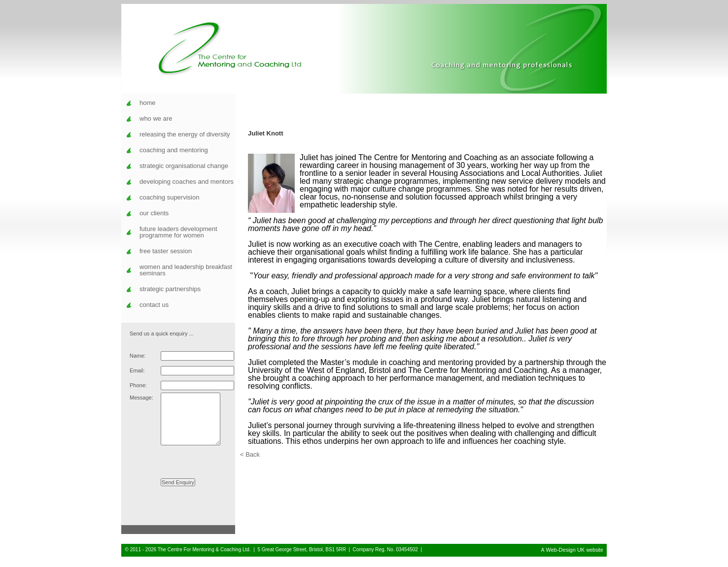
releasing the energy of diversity (185, 134)
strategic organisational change (184, 166)
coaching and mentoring (174, 150)
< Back (250, 454)
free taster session (166, 251)
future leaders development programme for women (178, 232)
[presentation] (180, 468)
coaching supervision (169, 197)
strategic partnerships (170, 289)
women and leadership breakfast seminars (186, 270)
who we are (156, 118)
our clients (154, 213)
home (148, 103)
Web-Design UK (566, 560)
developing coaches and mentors (187, 182)
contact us (154, 305)
